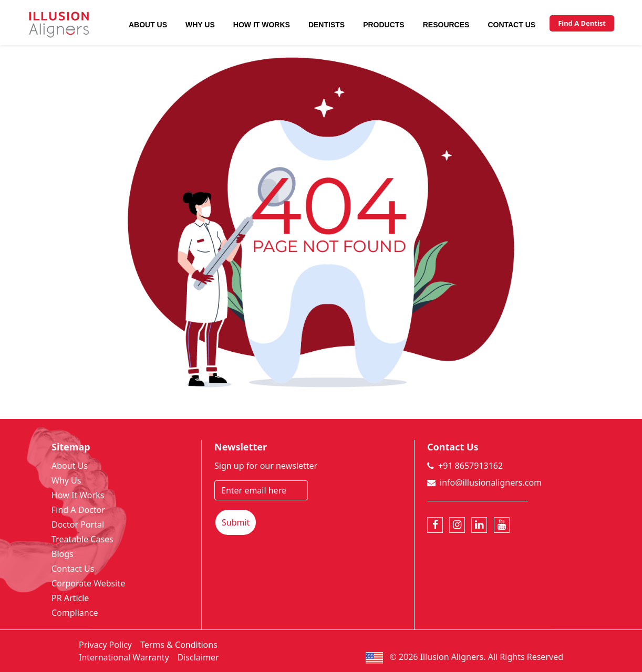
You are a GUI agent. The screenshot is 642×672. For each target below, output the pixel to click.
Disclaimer (198, 657)
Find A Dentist (582, 23)
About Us (148, 25)
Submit (236, 522)
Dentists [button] (327, 25)
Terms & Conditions (179, 645)
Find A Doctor (78, 510)
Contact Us (511, 25)
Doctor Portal (78, 524)
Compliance (75, 613)
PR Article (70, 598)
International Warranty (124, 657)
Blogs (63, 554)
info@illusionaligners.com (491, 482)
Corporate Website (88, 583)
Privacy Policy (105, 645)
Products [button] (384, 25)
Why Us (200, 25)
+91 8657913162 (470, 466)
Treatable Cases (82, 539)
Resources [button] (446, 25)
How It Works (262, 25)
